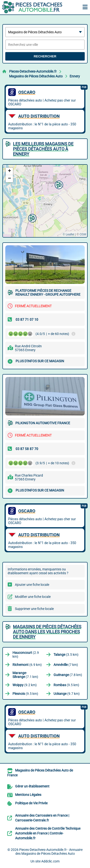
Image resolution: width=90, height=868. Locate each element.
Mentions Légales (28, 795)
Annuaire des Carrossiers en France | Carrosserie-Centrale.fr (42, 818)
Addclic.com (50, 861)
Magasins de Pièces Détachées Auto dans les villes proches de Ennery (47, 632)
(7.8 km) (68, 675)
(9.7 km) (67, 694)
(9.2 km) (25, 685)
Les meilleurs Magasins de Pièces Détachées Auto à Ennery (43, 149)
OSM (83, 234)
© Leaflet (68, 234)
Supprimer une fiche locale (34, 609)
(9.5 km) (66, 685)
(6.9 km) (27, 665)
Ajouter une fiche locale (32, 585)
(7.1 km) (25, 675)
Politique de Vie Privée (31, 803)
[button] (58, 184)
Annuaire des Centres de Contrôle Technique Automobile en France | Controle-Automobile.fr (48, 833)
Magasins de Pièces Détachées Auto (36, 76)
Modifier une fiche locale (33, 597)
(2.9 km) (26, 655)
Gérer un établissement (32, 786)
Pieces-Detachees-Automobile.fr (33, 71)
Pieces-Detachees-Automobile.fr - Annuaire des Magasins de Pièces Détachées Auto (49, 852)
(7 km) (66, 665)
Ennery (75, 76)
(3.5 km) (66, 655)
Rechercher (45, 56)
